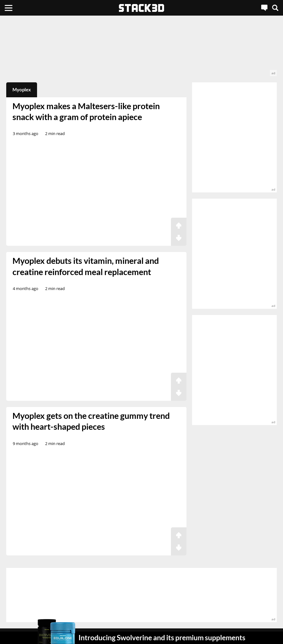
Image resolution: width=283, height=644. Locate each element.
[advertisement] (141, 49)
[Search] (275, 8)
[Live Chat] (264, 8)
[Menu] (9, 8)
